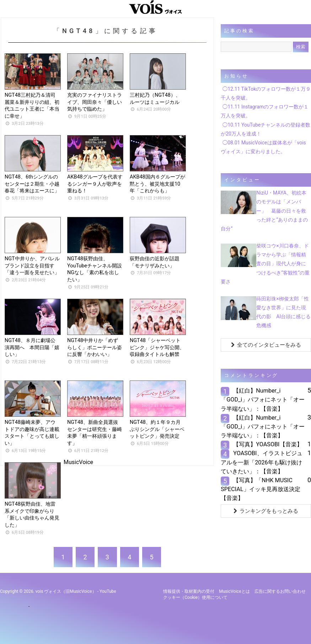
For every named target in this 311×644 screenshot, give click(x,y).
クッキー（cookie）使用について (195, 597)
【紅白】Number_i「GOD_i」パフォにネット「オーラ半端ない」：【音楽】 (263, 400)
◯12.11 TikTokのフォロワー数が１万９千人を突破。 (266, 93)
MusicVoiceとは (234, 591)
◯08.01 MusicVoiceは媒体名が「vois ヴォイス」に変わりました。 (263, 147)
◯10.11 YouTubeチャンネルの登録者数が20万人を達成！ (266, 129)
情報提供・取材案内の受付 (189, 591)
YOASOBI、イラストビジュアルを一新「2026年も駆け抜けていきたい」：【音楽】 (261, 462)
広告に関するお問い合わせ (280, 591)
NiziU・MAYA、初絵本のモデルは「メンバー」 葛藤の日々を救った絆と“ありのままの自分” (264, 211)
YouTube (108, 591)
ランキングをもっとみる (266, 511)
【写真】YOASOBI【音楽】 (268, 444)
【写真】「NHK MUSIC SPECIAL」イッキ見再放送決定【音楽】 (260, 489)
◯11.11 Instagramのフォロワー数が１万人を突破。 (265, 111)
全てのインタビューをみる (266, 345)
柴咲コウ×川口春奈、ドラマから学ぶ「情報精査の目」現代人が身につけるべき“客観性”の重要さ (265, 264)
